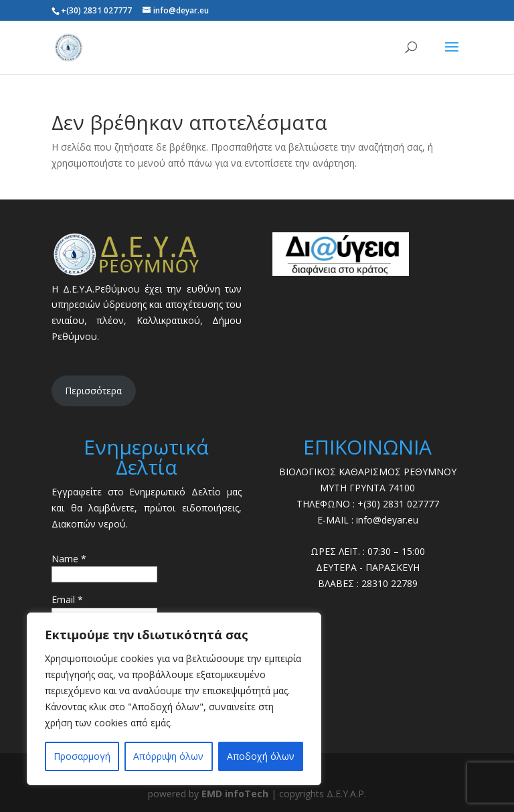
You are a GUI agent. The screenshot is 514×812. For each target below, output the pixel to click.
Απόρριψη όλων (168, 756)
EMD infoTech (235, 794)
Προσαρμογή (82, 756)
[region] (174, 699)
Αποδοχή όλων (261, 756)
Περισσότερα (93, 391)
